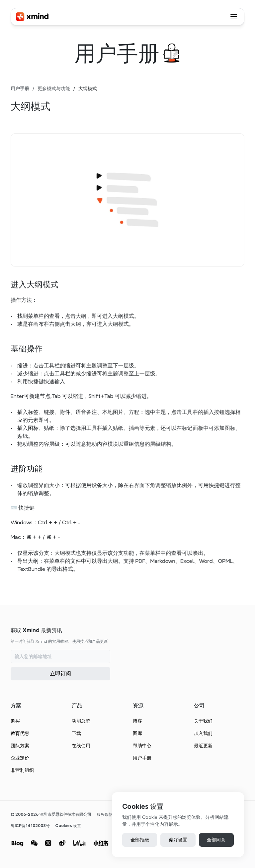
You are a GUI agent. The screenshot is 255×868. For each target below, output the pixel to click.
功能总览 (81, 721)
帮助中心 (142, 746)
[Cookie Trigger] (68, 826)
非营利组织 (22, 770)
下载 (76, 733)
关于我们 (203, 721)
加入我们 (203, 733)
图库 (137, 733)
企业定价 (20, 758)
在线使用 (81, 746)
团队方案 (20, 746)
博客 (137, 721)
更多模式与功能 (54, 88)
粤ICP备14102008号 (30, 826)
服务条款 (105, 814)
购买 (15, 721)
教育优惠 (20, 733)
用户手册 (20, 88)
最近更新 (203, 746)
